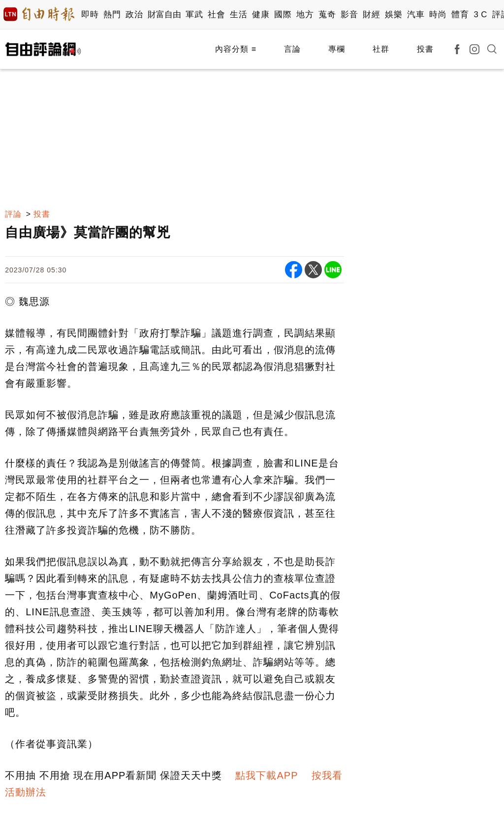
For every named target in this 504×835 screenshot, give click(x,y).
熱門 (112, 15)
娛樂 (394, 15)
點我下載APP (267, 775)
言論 (292, 49)
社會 (216, 15)
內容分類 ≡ (236, 49)
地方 (305, 15)
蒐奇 (327, 15)
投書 (425, 49)
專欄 (337, 49)
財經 (371, 15)
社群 (381, 49)
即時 (90, 15)
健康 (261, 15)
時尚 (438, 15)
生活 (238, 15)
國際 (283, 15)
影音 (349, 15)
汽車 (416, 15)
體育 (460, 15)
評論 (13, 214)
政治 (134, 15)
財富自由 (164, 15)
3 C (480, 15)
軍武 (194, 15)
